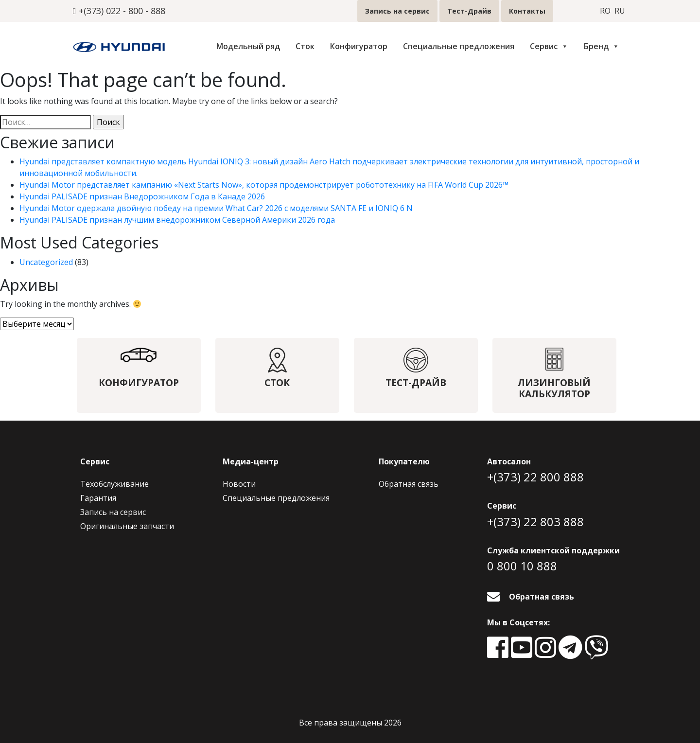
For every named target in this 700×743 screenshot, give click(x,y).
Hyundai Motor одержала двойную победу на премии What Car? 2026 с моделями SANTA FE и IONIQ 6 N (216, 208)
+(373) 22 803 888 (535, 522)
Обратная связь (409, 484)
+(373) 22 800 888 (535, 477)
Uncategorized (46, 262)
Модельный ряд (248, 46)
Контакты (527, 11)
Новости (239, 484)
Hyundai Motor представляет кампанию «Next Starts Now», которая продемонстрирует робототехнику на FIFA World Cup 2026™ (264, 185)
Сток (305, 46)
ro (605, 11)
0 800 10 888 (522, 566)
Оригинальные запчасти (127, 526)
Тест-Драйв (469, 11)
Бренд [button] (602, 46)
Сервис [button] (549, 46)
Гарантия (98, 498)
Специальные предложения (459, 46)
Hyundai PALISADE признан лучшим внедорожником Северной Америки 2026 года (177, 220)
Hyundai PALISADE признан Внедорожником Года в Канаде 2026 (142, 196)
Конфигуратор (359, 46)
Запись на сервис (397, 11)
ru (620, 11)
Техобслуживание (114, 484)
